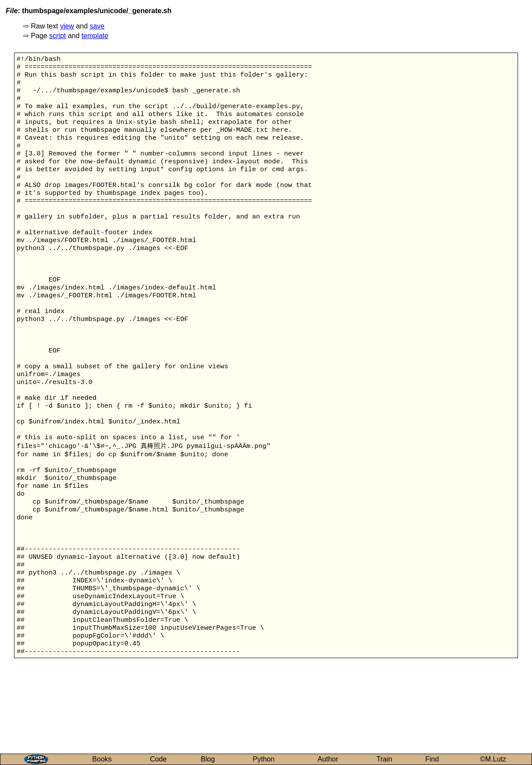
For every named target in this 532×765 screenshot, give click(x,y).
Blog (208, 759)
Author (328, 759)
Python (264, 759)
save (97, 26)
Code (158, 759)
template (95, 36)
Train (384, 759)
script (57, 36)
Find (432, 759)
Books (102, 759)
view (67, 26)
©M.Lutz (493, 759)
